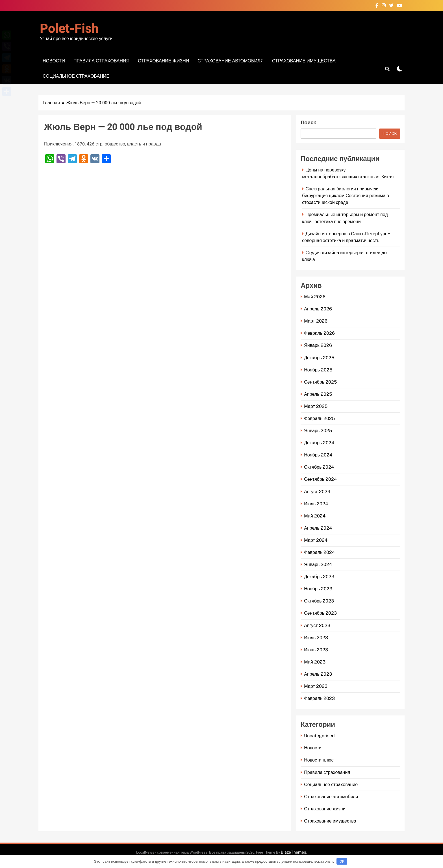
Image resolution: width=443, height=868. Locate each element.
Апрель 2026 (318, 309)
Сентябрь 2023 (320, 613)
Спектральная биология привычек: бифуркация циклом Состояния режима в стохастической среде (346, 196)
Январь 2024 (318, 564)
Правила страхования (101, 61)
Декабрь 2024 (319, 443)
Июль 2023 (316, 638)
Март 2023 (316, 686)
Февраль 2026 (319, 333)
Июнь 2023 (316, 650)
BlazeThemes (293, 852)
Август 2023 (317, 626)
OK (342, 861)
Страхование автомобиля (231, 61)
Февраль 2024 (319, 552)
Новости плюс (319, 760)
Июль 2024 (316, 504)
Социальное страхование (76, 76)
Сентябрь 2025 (320, 382)
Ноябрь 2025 (318, 370)
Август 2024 (317, 492)
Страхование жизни (163, 61)
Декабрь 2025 (319, 358)
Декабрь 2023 (319, 577)
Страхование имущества (304, 61)
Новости (54, 61)
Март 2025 (316, 406)
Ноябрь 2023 (318, 589)
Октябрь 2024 (319, 467)
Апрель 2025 (318, 394)
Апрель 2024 (318, 528)
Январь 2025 (318, 431)
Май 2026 (315, 297)
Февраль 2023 (319, 698)
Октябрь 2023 (319, 601)
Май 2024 (315, 516)
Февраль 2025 (319, 418)
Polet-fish (69, 29)
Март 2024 (316, 540)
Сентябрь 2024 (320, 479)
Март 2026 (316, 321)
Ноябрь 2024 (318, 455)
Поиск (308, 123)
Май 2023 (315, 662)
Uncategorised (319, 736)
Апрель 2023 (318, 674)
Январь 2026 (318, 345)
